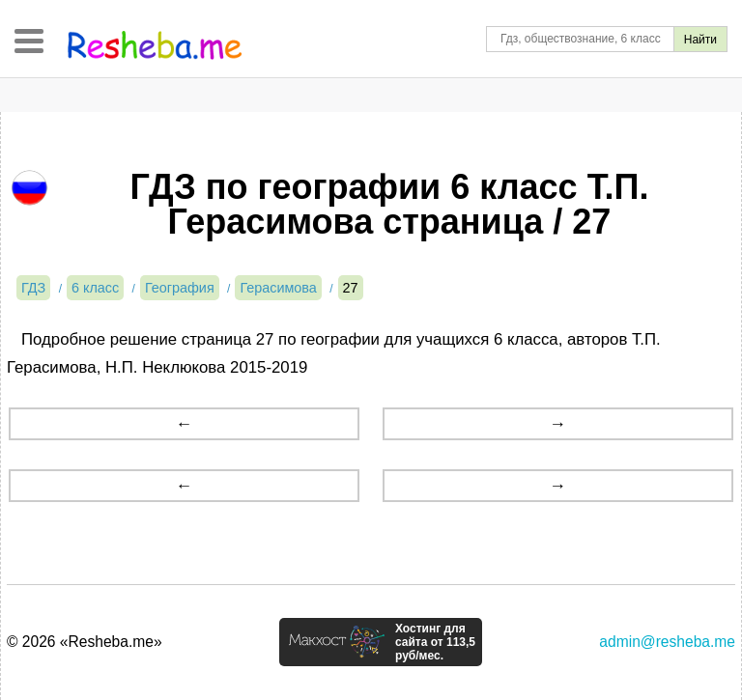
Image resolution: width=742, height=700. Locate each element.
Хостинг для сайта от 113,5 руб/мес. (435, 642)
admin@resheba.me (667, 642)
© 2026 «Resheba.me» (85, 642)
